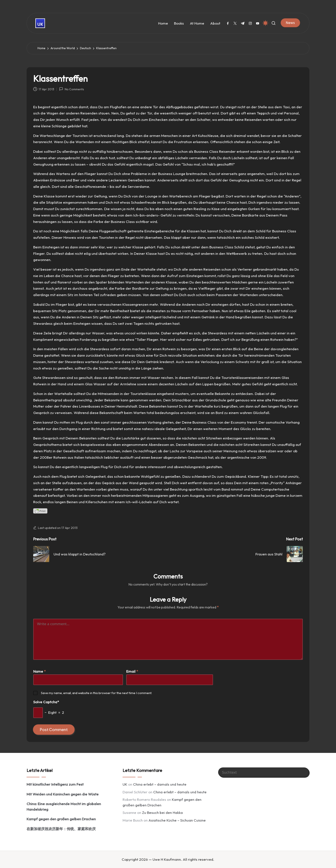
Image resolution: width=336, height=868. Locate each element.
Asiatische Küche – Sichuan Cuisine (177, 820)
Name (39, 671)
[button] (290, 23)
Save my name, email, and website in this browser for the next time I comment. (96, 693)
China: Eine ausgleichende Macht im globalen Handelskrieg (64, 806)
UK (125, 784)
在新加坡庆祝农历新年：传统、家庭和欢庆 (61, 829)
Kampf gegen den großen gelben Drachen (61, 819)
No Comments (71, 89)
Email (132, 671)
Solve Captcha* (46, 702)
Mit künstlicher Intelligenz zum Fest (55, 784)
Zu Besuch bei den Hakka (162, 812)
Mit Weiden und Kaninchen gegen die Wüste (63, 794)
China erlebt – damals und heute (160, 784)
